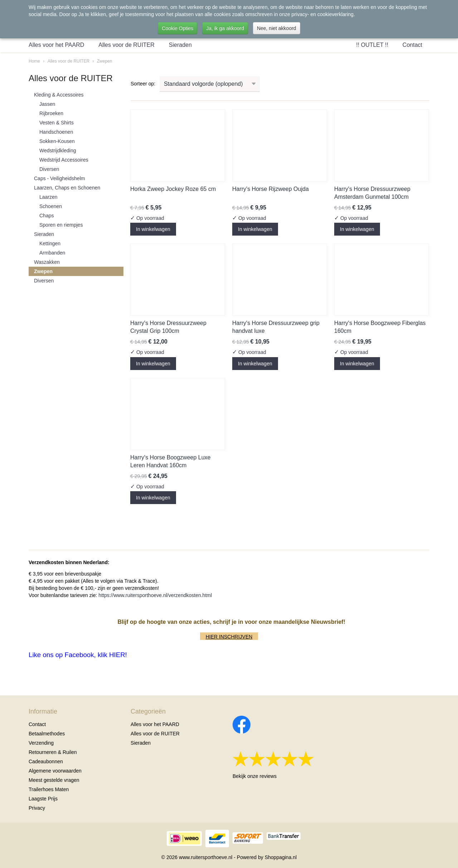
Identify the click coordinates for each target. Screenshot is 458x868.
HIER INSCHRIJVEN (229, 637)
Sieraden (180, 45)
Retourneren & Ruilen (53, 752)
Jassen (47, 104)
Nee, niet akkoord (277, 28)
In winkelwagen (153, 229)
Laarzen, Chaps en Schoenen (67, 188)
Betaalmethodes (47, 734)
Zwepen (105, 61)
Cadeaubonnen (46, 761)
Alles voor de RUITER (126, 45)
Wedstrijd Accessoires (64, 160)
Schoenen (51, 206)
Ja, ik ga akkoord (225, 28)
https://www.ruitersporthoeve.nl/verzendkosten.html (155, 595)
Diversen (49, 169)
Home (34, 61)
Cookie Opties (177, 28)
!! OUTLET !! (372, 45)
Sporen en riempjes (61, 225)
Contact (412, 45)
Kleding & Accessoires (59, 95)
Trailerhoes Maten (49, 789)
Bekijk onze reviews (255, 776)
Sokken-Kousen (57, 141)
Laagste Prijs (43, 799)
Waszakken (47, 262)
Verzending (41, 743)
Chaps (47, 216)
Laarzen (48, 197)
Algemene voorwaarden (55, 771)
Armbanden (52, 253)
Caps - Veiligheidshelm (59, 178)
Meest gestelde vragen (54, 780)
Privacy (37, 808)
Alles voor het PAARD (56, 45)
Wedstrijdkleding (58, 151)
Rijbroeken (51, 113)
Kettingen (50, 243)
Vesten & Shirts (57, 123)
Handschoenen (56, 132)
